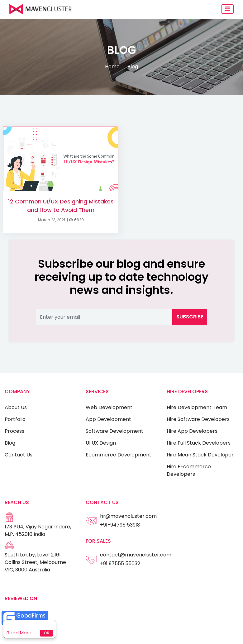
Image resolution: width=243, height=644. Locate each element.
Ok (46, 633)
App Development (108, 419)
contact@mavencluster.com (136, 555)
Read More (19, 633)
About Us (16, 407)
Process (14, 431)
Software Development (114, 431)
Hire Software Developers (198, 419)
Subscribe (190, 317)
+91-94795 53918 (120, 525)
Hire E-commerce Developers (189, 470)
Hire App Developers (192, 431)
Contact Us (19, 455)
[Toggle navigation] (227, 9)
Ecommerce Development (119, 455)
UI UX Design (101, 443)
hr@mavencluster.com (128, 516)
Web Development (109, 407)
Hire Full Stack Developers (199, 443)
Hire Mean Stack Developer (200, 455)
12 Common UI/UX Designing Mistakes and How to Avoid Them (61, 206)
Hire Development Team (197, 407)
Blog (10, 443)
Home (112, 67)
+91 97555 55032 (120, 563)
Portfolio (15, 419)
